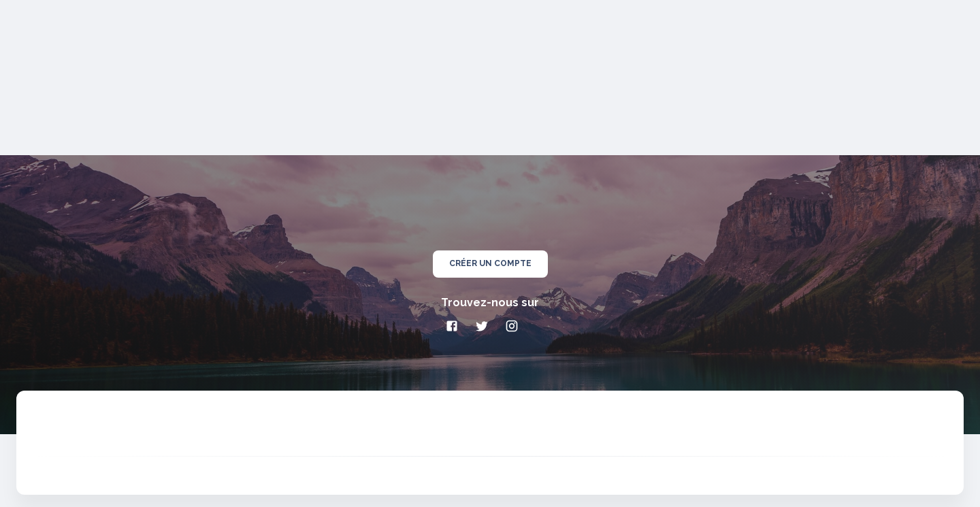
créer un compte (490, 264)
